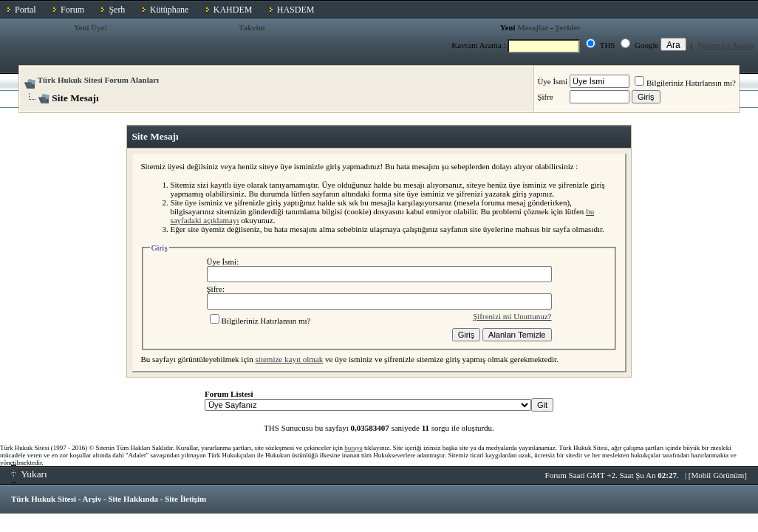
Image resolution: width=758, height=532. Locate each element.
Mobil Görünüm (718, 475)
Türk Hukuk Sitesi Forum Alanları (98, 80)
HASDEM (296, 10)
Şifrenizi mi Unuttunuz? (512, 316)
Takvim (252, 27)
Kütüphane (170, 10)
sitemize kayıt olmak (290, 359)
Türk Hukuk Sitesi (44, 499)
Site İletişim (185, 499)
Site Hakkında (133, 499)
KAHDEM (233, 10)
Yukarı (29, 474)
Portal (25, 10)
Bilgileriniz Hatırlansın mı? (685, 83)
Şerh (117, 10)
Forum (72, 10)
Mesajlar (533, 27)
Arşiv (92, 499)
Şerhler (568, 27)
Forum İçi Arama (726, 45)
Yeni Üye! (91, 27)
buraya (354, 448)
